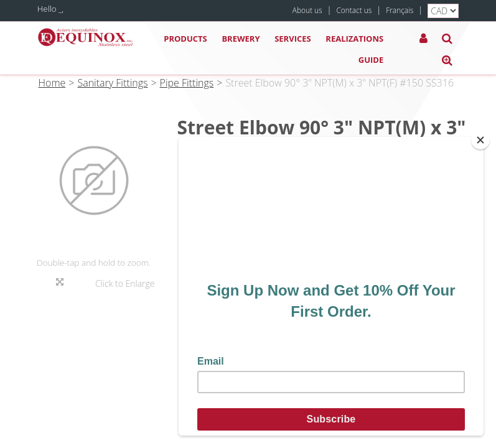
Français (400, 10)
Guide (371, 60)
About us (307, 10)
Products (185, 39)
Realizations (354, 39)
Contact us (354, 10)
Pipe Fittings (187, 83)
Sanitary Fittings (112, 83)
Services (293, 39)
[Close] (480, 140)
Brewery (241, 39)
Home (52, 83)
